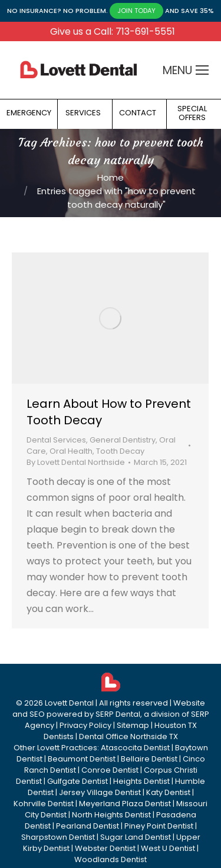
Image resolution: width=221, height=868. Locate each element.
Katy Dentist (168, 792)
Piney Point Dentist (159, 826)
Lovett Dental (69, 703)
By (76, 462)
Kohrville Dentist (44, 804)
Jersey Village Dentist (100, 792)
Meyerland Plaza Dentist (125, 804)
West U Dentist (168, 848)
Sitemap (133, 725)
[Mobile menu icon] (202, 70)
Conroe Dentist (110, 770)
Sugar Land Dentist (136, 837)
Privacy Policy (85, 725)
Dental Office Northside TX (128, 736)
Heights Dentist (141, 781)
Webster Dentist (105, 848)
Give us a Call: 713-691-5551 (113, 31)
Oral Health (71, 451)
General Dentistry (123, 440)
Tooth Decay (120, 451)
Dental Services (56, 440)
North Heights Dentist (111, 815)
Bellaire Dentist (149, 759)
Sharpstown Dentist (58, 837)
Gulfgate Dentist (77, 781)
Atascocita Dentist (135, 748)
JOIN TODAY (136, 11)
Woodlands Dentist (111, 859)
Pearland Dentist (88, 826)
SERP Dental (118, 714)
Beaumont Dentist (82, 759)
